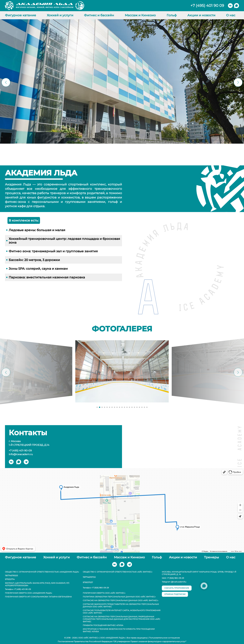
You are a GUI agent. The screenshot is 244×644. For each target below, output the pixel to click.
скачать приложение (177, 588)
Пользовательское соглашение (164, 638)
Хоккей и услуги (60, 15)
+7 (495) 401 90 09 (207, 6)
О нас (231, 15)
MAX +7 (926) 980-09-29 (173, 578)
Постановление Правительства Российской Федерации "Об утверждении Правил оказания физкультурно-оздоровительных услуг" (122, 641)
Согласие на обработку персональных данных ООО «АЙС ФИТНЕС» (121, 600)
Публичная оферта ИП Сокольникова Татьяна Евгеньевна (38, 597)
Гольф (172, 15)
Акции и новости (201, 15)
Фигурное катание (21, 15)
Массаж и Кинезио (140, 15)
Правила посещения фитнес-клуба (103, 625)
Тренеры (211, 557)
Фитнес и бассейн (99, 15)
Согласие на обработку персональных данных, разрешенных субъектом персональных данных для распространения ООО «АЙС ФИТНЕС (122, 619)
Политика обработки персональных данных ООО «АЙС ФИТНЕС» (119, 597)
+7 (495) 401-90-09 (20, 451)
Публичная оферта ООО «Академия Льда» (29, 593)
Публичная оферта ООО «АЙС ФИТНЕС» (104, 593)
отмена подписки (175, 594)
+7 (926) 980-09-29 (100, 588)
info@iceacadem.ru (21, 454)
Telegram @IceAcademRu (174, 582)
